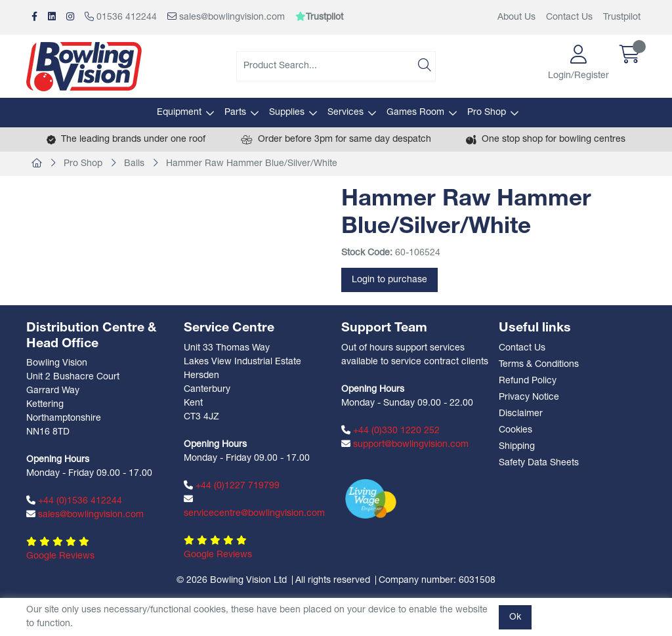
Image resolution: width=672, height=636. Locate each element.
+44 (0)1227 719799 (232, 486)
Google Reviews (60, 556)
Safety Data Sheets (539, 463)
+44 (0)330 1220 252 (390, 431)
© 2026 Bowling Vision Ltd (232, 581)
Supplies (287, 113)
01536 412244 (121, 17)
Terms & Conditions (539, 365)
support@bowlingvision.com (405, 444)
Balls (134, 164)
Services (346, 113)
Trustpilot (622, 17)
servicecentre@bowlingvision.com (254, 506)
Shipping (517, 447)
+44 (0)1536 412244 (74, 501)
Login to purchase (389, 280)
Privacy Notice (529, 397)
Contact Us (569, 17)
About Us (516, 17)
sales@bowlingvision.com (226, 17)
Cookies (515, 430)
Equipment (179, 113)
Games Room (415, 113)
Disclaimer (521, 414)
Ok (515, 617)
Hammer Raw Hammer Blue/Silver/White (252, 164)
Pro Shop (487, 113)
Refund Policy (528, 381)
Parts (235, 113)
